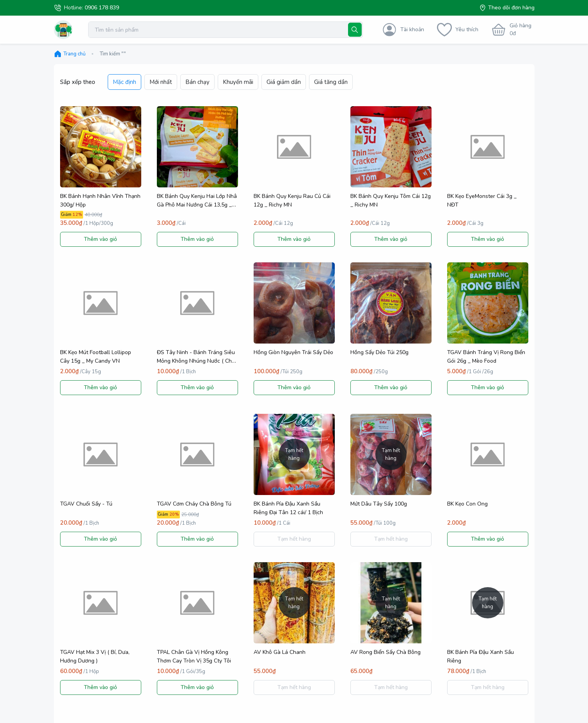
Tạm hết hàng (294, 539)
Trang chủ (70, 54)
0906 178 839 (102, 8)
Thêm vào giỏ (100, 239)
